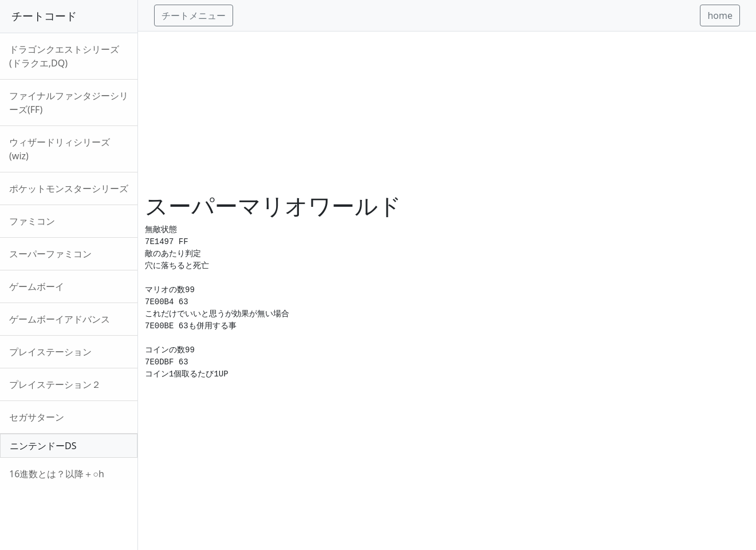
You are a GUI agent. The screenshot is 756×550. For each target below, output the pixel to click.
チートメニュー (194, 15)
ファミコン (32, 221)
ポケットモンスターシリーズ (69, 188)
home (720, 15)
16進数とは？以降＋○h (57, 474)
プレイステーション (50, 352)
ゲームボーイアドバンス (60, 319)
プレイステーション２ (55, 384)
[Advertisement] (447, 112)
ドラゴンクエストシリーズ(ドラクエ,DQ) (64, 56)
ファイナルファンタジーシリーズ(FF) (69, 103)
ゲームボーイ (37, 286)
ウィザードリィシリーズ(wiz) (60, 149)
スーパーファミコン (50, 254)
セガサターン (37, 417)
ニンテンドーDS (43, 446)
